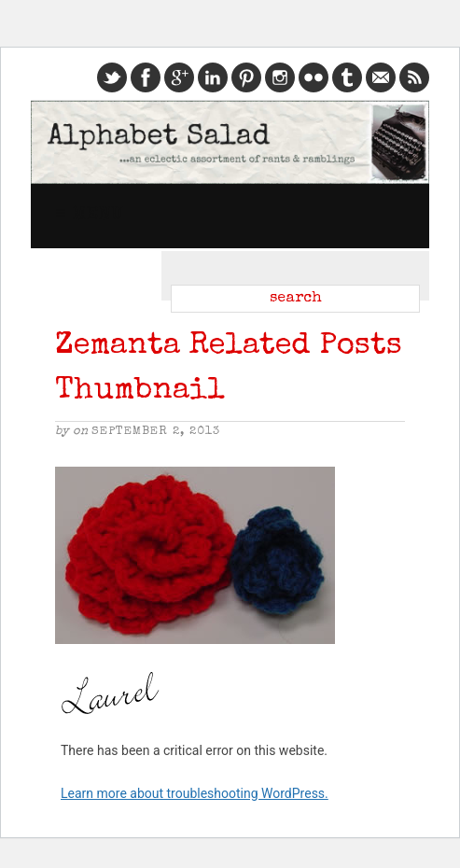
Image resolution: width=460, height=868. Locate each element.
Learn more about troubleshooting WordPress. (195, 793)
